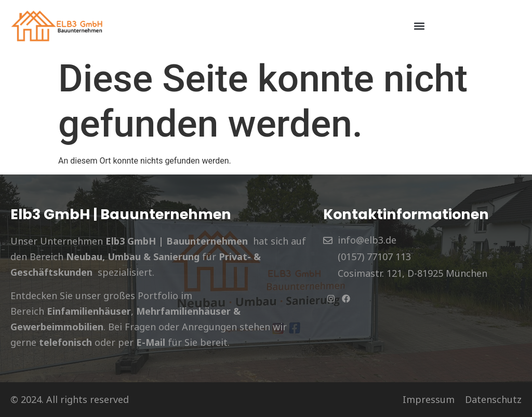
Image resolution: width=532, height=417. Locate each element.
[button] (419, 26)
